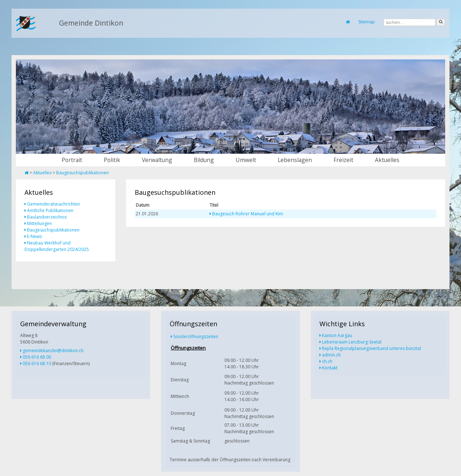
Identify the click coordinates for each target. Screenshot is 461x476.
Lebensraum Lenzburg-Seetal (352, 342)
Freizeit (343, 160)
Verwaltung (157, 160)
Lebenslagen (295, 160)
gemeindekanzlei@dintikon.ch (53, 351)
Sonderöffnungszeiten (196, 336)
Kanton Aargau (337, 335)
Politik (112, 160)
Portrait (72, 160)
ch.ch (327, 361)
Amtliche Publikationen (50, 210)
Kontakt (330, 368)
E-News (34, 236)
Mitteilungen (39, 223)
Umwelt (246, 160)
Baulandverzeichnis (47, 217)
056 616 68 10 (37, 363)
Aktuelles (387, 160)
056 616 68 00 (37, 357)
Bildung (204, 160)
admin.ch (331, 355)
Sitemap (367, 22)
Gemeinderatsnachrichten (53, 204)
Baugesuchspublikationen (82, 173)
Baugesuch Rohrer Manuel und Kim (248, 214)
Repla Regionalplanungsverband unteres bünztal (372, 348)
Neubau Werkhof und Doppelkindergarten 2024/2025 (57, 246)
